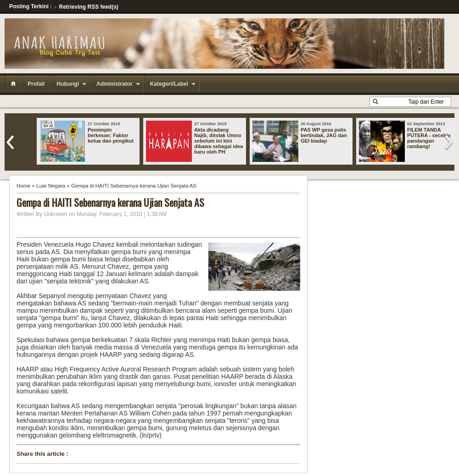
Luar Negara (51, 186)
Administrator (115, 84)
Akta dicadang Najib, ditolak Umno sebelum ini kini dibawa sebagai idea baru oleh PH (218, 141)
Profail (36, 84)
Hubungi (68, 84)
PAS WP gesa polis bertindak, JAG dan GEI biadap (324, 135)
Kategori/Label (169, 84)
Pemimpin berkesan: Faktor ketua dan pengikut (111, 135)
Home (23, 186)
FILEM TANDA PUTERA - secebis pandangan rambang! (429, 138)
